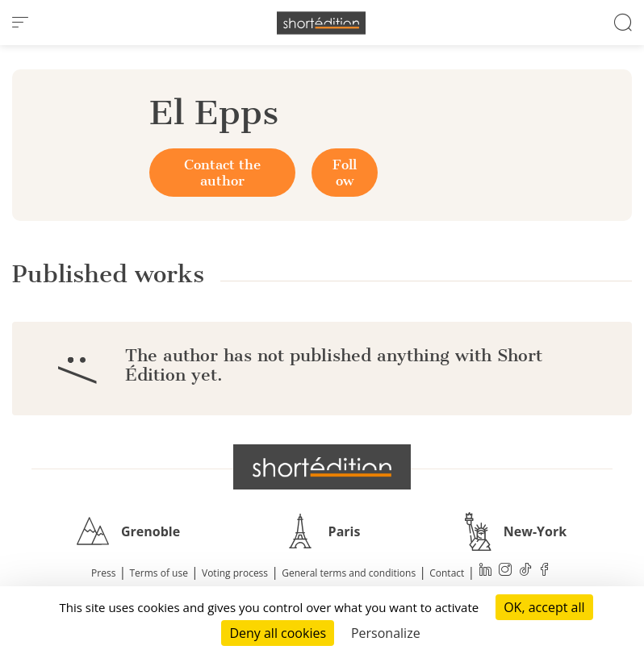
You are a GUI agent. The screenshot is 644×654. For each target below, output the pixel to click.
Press (103, 573)
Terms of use (159, 573)
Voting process (235, 573)
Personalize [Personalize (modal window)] (386, 633)
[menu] (20, 23)
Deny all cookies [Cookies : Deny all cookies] (278, 633)
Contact (447, 573)
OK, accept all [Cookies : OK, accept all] (544, 607)
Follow (345, 173)
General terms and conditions (349, 573)
